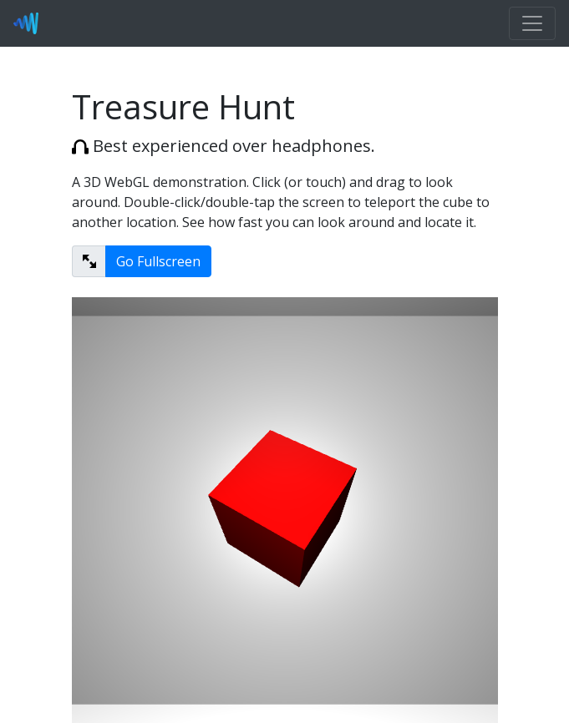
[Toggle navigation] (532, 23)
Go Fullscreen (158, 261)
